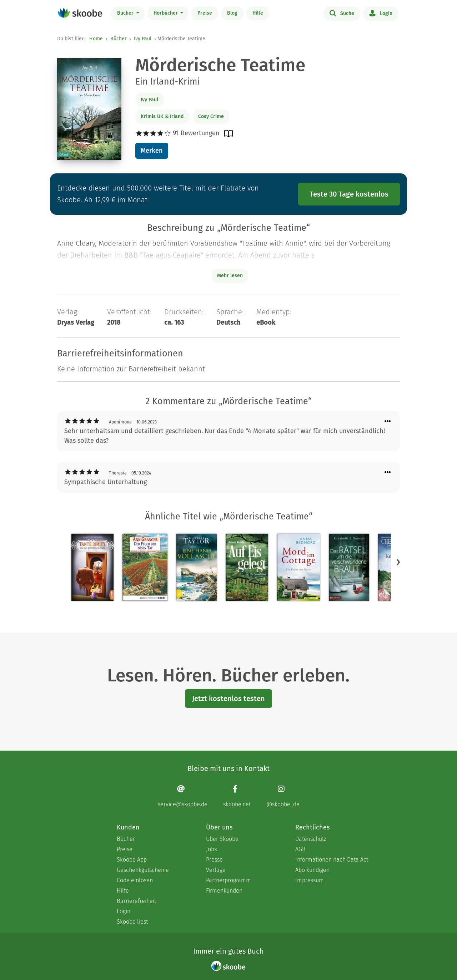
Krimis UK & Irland (162, 116)
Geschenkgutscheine (143, 870)
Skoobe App (132, 860)
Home (96, 39)
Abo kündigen (312, 870)
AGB (300, 849)
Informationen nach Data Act (332, 860)
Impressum (310, 880)
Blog (232, 13)
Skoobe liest (132, 922)
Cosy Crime (211, 116)
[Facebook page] (237, 796)
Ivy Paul (143, 39)
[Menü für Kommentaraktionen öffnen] (388, 422)
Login (381, 13)
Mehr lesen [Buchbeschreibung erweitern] (230, 276)
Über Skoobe (222, 839)
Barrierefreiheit (136, 901)
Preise (205, 13)
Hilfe (258, 13)
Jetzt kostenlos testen (228, 699)
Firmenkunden (224, 891)
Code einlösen (135, 880)
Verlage (216, 870)
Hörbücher (166, 13)
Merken (152, 151)
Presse (214, 860)
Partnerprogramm (228, 880)
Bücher (126, 13)
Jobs (211, 849)
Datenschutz (311, 839)
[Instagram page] (283, 796)
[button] (398, 562)
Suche (342, 13)
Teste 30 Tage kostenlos (349, 194)
